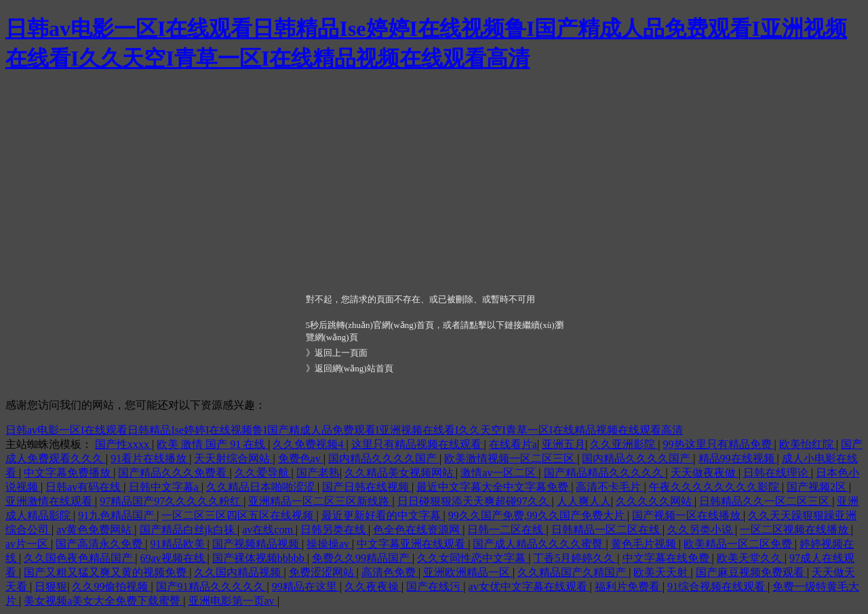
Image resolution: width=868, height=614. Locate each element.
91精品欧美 (179, 544)
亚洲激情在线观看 (50, 501)
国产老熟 (318, 473)
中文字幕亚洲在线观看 (412, 544)
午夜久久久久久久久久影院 (715, 487)
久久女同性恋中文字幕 (473, 558)
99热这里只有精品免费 (719, 444)
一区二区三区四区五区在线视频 (239, 515)
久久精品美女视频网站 (400, 473)
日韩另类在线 (334, 530)
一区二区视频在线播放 (795, 530)
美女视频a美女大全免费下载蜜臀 (103, 601)
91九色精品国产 (117, 515)
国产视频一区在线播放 (688, 515)
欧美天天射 (662, 572)
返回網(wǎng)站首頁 (354, 368)
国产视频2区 (818, 487)
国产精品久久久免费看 (174, 473)
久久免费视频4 (309, 444)
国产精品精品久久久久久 (605, 473)
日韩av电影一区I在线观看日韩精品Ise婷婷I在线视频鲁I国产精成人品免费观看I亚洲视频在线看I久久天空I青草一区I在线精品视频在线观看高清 (344, 430)
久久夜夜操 (373, 587)
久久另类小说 (701, 530)
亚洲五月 (564, 444)
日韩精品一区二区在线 (607, 530)
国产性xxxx (123, 444)
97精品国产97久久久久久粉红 (172, 501)
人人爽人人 (584, 501)
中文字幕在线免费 (667, 558)
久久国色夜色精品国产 (79, 558)
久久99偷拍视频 (111, 587)
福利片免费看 (629, 587)
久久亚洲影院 (624, 444)
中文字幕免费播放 (68, 473)
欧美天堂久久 (751, 558)
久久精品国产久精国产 (573, 572)
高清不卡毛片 (610, 487)
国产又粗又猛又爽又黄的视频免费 (106, 572)
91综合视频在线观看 (717, 587)
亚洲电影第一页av (233, 601)
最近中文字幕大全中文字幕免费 (494, 487)
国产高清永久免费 (100, 544)
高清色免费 (390, 572)
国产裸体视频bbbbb (260, 558)
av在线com (269, 530)
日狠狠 (51, 587)
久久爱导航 (263, 473)
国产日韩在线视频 (367, 487)
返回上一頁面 (341, 353)
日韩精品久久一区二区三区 (766, 501)
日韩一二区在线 (507, 530)
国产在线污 (435, 587)
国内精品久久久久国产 (384, 458)
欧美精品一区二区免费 (739, 544)
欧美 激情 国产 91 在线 (212, 444)
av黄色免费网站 (95, 530)
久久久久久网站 (655, 501)
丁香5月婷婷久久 (575, 558)
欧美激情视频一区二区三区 (511, 458)
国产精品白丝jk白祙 (189, 530)
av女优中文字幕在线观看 (529, 587)
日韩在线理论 (777, 473)
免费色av (301, 458)
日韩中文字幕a (165, 487)
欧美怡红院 (808, 444)
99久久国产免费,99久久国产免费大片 (538, 515)
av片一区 (28, 544)
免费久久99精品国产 (362, 558)
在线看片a (513, 444)
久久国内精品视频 (239, 572)
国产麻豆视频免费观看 (751, 572)
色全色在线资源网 (418, 530)
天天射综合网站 (233, 458)
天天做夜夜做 (705, 473)
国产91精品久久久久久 (212, 587)
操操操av (329, 544)
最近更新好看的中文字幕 (382, 515)
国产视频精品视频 (257, 544)
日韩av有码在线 (84, 487)
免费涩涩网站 (323, 572)
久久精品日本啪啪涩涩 (262, 487)
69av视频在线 (173, 558)
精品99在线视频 (738, 458)
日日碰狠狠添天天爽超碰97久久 (475, 501)
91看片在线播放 (150, 458)
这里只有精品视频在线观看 (418, 444)
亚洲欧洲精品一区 (468, 572)
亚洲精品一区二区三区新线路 (320, 501)
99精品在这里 (306, 587)
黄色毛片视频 (645, 544)
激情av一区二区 (499, 473)
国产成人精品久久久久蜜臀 (539, 544)
